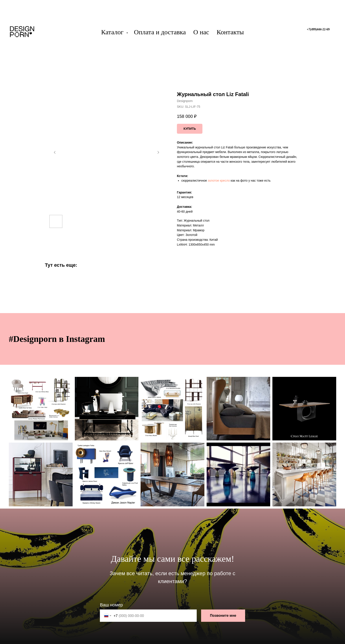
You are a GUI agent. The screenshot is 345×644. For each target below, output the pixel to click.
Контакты (230, 32)
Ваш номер (111, 605)
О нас (201, 32)
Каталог (113, 32)
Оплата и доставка (160, 32)
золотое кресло (219, 181)
